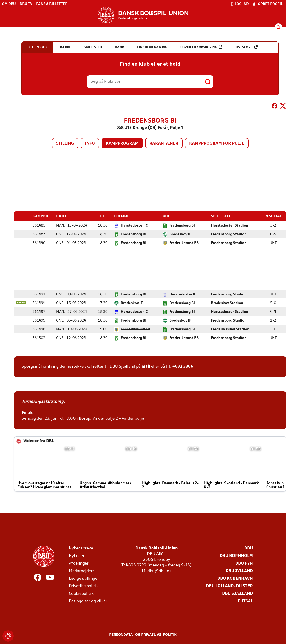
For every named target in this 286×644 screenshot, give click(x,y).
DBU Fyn (244, 563)
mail (146, 366)
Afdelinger (79, 563)
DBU (249, 548)
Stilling (65, 144)
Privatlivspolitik (84, 586)
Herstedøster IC (134, 225)
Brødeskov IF (180, 234)
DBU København (235, 578)
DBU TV (26, 4)
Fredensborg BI (182, 225)
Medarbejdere (82, 571)
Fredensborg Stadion (229, 234)
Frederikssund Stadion (230, 329)
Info (90, 144)
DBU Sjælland (237, 594)
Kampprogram (122, 144)
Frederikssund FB (184, 243)
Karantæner (164, 144)
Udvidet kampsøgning (201, 47)
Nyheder (77, 556)
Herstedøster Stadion (230, 225)
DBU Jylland (239, 571)
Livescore (247, 47)
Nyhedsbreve (81, 548)
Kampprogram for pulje (217, 144)
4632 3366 (183, 366)
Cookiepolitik (81, 594)
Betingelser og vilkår (88, 601)
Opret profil (268, 4)
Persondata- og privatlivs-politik (143, 635)
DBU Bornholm (236, 556)
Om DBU (9, 4)
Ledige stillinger (84, 578)
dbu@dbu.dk (159, 571)
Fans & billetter (52, 4)
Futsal (245, 601)
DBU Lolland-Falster (229, 586)
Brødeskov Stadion (227, 303)
